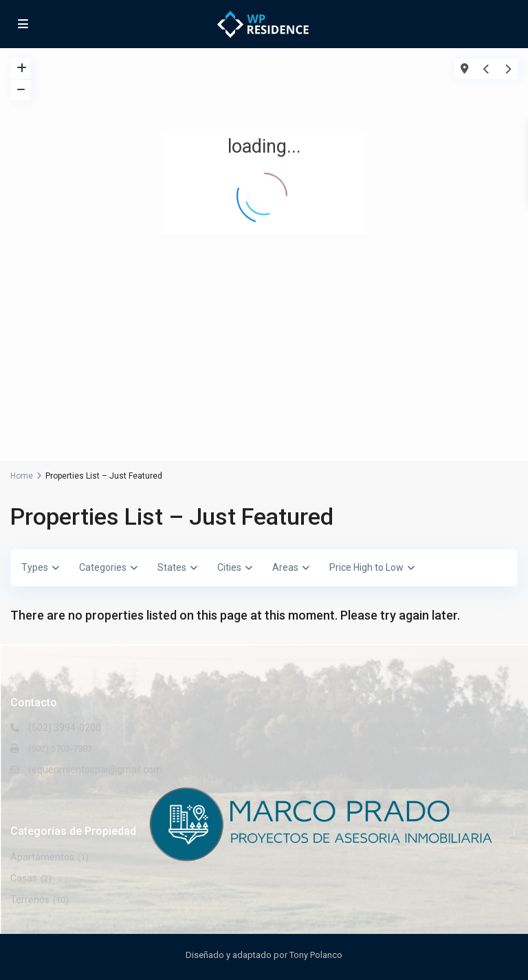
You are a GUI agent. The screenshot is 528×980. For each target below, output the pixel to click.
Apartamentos (42, 857)
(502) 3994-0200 (65, 728)
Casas (24, 878)
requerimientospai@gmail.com (95, 770)
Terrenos (30, 900)
